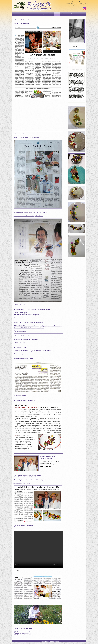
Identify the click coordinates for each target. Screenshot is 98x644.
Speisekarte (25, 14)
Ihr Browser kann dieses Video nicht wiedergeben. (38, 550)
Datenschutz (57, 641)
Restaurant (16, 14)
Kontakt (64, 14)
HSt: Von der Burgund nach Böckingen (23, 527)
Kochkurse (33, 14)
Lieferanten (72, 14)
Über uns (50, 14)
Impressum (52, 641)
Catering (42, 14)
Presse (57, 14)
